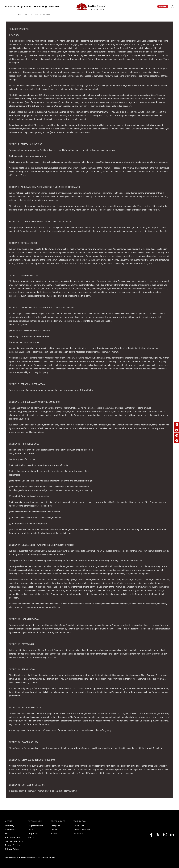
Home (21, 14)
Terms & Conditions (14, 841)
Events (54, 834)
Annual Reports (12, 837)
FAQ (7, 834)
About (9, 821)
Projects (55, 830)
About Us (10, 6)
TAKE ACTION (80, 821)
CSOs (30, 830)
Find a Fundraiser (82, 830)
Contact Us (10, 830)
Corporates (33, 834)
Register (162, 6)
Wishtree (54, 6)
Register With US (36, 826)
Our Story (10, 826)
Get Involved (35, 821)
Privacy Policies (12, 849)
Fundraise (78, 834)
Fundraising (40, 6)
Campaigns (56, 826)
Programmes (25, 6)
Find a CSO (79, 826)
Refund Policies (12, 845)
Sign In (31, 837)
